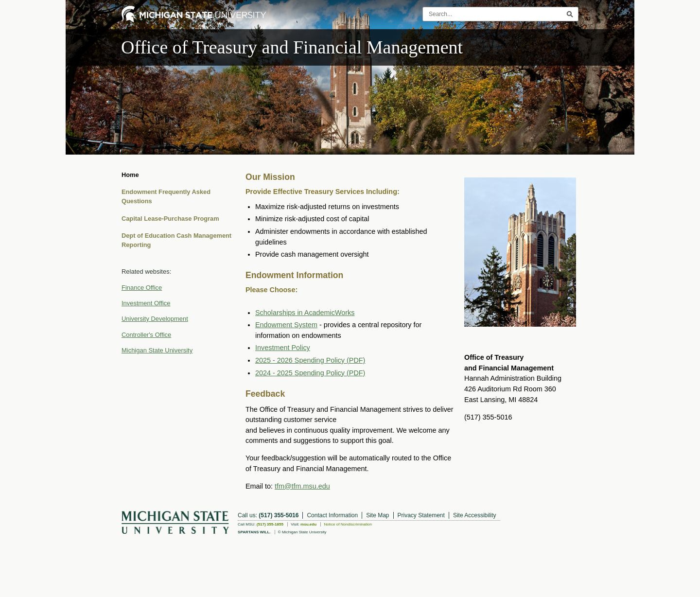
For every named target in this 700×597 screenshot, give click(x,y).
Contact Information (332, 515)
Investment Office (146, 303)
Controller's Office (146, 335)
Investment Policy (283, 348)
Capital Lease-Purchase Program (170, 219)
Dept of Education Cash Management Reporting (176, 240)
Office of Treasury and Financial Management (292, 47)
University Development (155, 319)
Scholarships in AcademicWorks (305, 313)
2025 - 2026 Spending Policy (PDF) (310, 360)
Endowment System (286, 325)
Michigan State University (157, 350)
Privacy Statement (421, 515)
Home (130, 175)
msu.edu (308, 524)
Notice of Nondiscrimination (348, 524)
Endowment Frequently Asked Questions (166, 196)
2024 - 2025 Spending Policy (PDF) (310, 373)
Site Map (377, 515)
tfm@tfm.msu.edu (302, 486)
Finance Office (142, 288)
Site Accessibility (475, 515)
